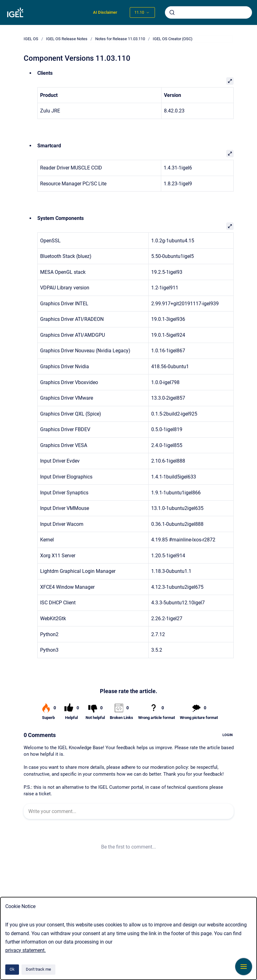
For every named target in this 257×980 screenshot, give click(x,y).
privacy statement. (26, 950)
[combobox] (208, 12)
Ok (12, 969)
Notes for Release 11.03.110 (120, 39)
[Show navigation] (244, 967)
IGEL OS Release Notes (67, 39)
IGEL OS (31, 39)
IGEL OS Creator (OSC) (173, 39)
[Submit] (172, 12)
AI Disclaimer (105, 12)
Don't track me (38, 969)
